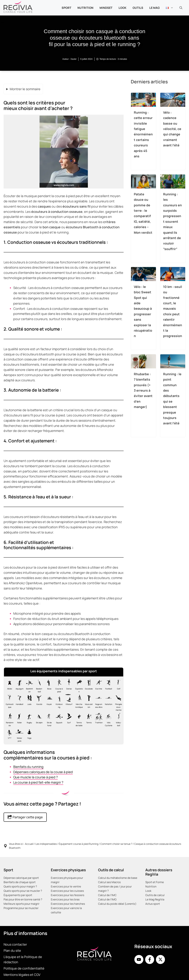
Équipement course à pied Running (79, 844)
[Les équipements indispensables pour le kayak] (48, 703)
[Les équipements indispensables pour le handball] (19, 703)
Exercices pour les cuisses (67, 891)
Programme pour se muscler (21, 908)
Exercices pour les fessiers (68, 895)
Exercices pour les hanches (68, 904)
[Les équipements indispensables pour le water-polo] (19, 735)
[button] (181, 8)
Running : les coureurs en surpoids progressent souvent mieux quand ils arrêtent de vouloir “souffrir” (172, 221)
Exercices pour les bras (65, 899)
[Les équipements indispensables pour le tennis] (88, 719)
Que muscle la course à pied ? (35, 777)
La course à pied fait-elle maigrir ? (38, 782)
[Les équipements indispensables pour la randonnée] (9, 719)
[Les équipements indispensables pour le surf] (68, 719)
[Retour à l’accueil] (18, 6)
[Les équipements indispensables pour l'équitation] (78, 686)
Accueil (29, 844)
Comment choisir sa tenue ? (116, 844)
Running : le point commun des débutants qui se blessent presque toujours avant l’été (172, 398)
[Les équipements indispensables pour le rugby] (28, 719)
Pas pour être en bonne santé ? (23, 899)
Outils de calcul (155, 895)
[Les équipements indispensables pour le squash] (58, 719)
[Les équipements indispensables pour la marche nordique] (78, 703)
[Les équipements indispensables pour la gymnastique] (9, 703)
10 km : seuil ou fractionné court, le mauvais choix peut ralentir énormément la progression (173, 311)
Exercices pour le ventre (66, 886)
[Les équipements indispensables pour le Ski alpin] (38, 719)
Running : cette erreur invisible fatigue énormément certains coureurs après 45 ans (143, 134)
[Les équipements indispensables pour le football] (108, 686)
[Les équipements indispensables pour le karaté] (38, 703)
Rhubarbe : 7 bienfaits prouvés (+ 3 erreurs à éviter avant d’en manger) (143, 390)
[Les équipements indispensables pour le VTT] (9, 735)
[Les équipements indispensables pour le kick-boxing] (58, 703)
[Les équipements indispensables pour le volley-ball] (118, 719)
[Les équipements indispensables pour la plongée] (118, 703)
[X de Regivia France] (160, 959)
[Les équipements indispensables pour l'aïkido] (9, 686)
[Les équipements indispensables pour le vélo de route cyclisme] (108, 719)
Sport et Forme (155, 882)
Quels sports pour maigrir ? (20, 886)
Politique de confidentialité (24, 968)
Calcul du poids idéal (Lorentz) (117, 904)
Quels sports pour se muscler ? (23, 891)
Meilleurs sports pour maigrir (21, 904)
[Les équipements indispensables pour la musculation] (88, 703)
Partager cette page (25, 817)
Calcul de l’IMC (107, 895)
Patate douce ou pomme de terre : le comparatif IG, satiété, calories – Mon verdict (143, 213)
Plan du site (12, 950)
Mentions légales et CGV (22, 975)
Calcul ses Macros (109, 882)
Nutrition (151, 886)
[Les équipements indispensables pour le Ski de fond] (48, 719)
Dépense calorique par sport (21, 878)
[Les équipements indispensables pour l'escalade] (88, 686)
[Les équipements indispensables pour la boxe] (48, 686)
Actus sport (153, 904)
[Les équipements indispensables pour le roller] (19, 719)
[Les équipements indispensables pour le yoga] (28, 735)
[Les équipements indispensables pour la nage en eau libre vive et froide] (98, 703)
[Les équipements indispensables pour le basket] (38, 686)
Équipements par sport (18, 895)
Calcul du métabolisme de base (118, 878)
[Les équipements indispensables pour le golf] (118, 686)
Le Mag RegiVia (155, 899)
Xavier (73, 59)
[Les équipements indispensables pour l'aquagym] (19, 686)
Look (123, 8)
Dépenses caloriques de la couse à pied (43, 772)
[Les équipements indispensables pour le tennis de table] (78, 719)
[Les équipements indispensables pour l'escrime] (98, 686)
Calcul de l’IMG (107, 899)
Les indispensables (46, 844)
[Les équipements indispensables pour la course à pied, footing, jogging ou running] (58, 686)
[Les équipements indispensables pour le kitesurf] (68, 703)
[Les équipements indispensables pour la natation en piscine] (108, 703)
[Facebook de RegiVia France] (150, 959)
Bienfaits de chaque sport (20, 882)
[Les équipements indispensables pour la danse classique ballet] (68, 686)
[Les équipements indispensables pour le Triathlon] (98, 719)
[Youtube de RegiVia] (139, 959)
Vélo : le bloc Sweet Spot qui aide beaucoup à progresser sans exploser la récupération (143, 311)
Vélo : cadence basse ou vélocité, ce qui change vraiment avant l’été (172, 129)
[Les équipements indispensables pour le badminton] (28, 686)
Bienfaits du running (28, 767)
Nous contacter (15, 944)
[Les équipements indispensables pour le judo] (28, 703)
